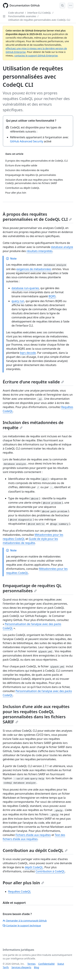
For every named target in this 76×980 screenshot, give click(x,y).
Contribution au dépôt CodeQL (35, 850)
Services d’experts (21, 967)
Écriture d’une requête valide (33, 382)
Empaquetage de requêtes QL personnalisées (32, 588)
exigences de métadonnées (34, 269)
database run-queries (25, 288)
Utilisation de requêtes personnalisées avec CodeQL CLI (39, 20)
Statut (61, 964)
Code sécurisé (16, 13)
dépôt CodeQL (34, 867)
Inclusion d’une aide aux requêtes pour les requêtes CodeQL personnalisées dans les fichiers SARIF (36, 714)
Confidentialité (46, 964)
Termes (31, 964)
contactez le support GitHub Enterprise (36, 56)
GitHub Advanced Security (27, 141)
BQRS (52, 296)
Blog (37, 967)
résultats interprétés (39, 251)
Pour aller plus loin (23, 883)
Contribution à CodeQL (50, 871)
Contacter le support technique (22, 925)
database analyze (62, 247)
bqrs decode (28, 353)
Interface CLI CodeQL (39, 13)
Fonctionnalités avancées (22, 16)
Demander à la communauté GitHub (25, 921)
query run (18, 301)
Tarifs (6, 967)
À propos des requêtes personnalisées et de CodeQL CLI (37, 217)
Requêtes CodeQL (20, 892)
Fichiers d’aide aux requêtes (33, 835)
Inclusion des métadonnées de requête (33, 425)
